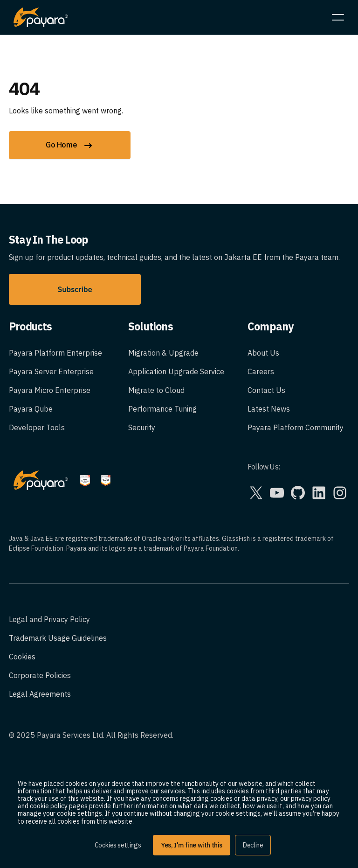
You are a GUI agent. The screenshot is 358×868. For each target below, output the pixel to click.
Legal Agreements (40, 694)
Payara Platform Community (296, 427)
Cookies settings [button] (118, 845)
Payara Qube (31, 409)
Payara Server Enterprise (51, 371)
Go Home (70, 146)
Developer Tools (37, 427)
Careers (261, 371)
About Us (263, 353)
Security (142, 427)
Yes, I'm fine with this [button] (192, 845)
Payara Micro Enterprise (50, 390)
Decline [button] (253, 845)
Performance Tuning (162, 409)
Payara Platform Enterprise (55, 353)
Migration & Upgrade (163, 353)
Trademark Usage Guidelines (58, 638)
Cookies (22, 657)
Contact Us (266, 390)
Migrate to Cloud (156, 390)
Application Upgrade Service (176, 371)
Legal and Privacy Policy (49, 619)
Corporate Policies (40, 675)
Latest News (269, 409)
